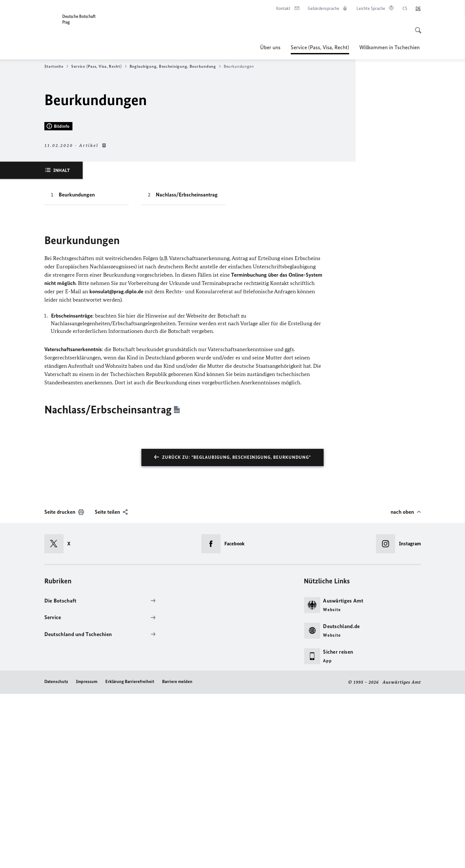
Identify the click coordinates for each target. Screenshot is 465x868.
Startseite (56, 66)
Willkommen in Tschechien (390, 47)
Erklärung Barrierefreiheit (130, 856)
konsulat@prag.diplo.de (116, 466)
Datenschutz (56, 856)
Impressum (87, 856)
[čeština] (405, 9)
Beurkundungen (77, 369)
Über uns (270, 47)
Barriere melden (177, 856)
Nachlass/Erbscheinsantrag (187, 369)
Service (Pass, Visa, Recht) (320, 47)
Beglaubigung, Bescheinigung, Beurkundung (175, 66)
